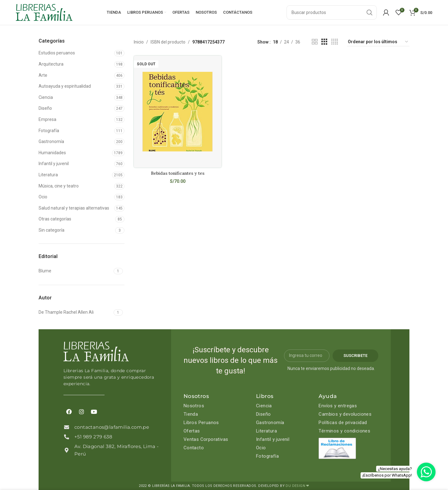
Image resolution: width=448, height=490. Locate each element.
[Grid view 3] (324, 42)
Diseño (45, 108)
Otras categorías (55, 219)
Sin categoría (51, 230)
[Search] (332, 12)
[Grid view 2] (315, 42)
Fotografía (49, 131)
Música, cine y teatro (59, 186)
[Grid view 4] (335, 42)
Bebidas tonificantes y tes (178, 173)
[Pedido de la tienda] (378, 42)
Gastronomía (51, 141)
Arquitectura (51, 64)
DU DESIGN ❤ (297, 486)
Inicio (139, 42)
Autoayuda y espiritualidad (65, 86)
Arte (43, 75)
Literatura (48, 175)
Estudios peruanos (57, 53)
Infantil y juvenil (54, 164)
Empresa (47, 119)
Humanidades (52, 153)
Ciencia (46, 97)
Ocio (43, 197)
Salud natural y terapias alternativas (74, 208)
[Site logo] (44, 12)
